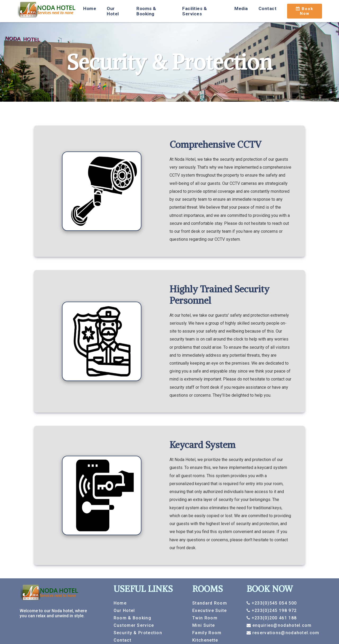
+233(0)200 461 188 (273, 618)
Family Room (207, 633)
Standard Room (210, 603)
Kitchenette (205, 640)
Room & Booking (132, 618)
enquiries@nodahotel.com (281, 625)
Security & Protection (138, 633)
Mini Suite (204, 625)
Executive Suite (210, 611)
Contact (268, 8)
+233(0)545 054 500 (273, 603)
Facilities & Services (195, 11)
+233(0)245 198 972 (273, 611)
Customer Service (134, 625)
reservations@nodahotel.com (285, 633)
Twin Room (205, 618)
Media (241, 8)
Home (90, 8)
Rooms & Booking (146, 11)
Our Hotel (113, 11)
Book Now (305, 11)
